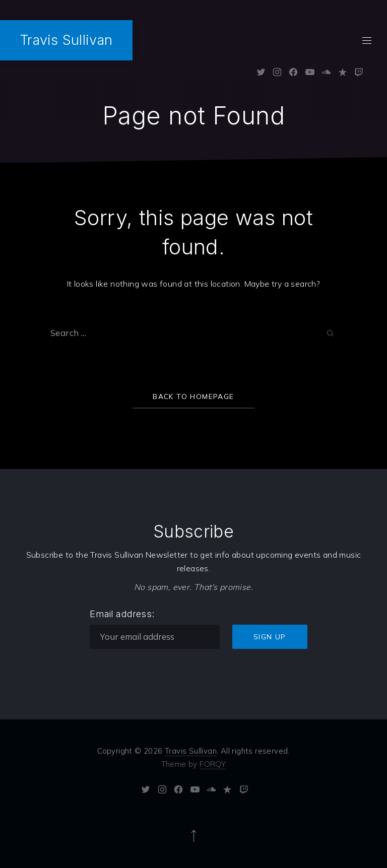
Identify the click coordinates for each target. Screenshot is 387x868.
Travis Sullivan (66, 40)
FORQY (213, 764)
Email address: (122, 614)
